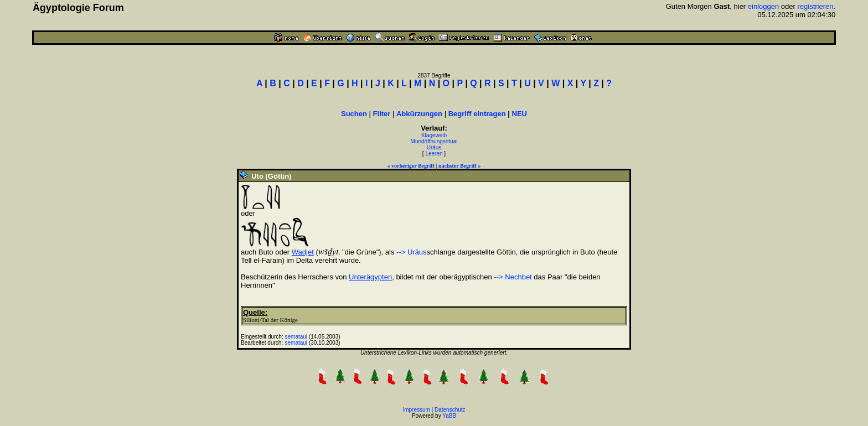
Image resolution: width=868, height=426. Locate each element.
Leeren (434, 154)
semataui (296, 337)
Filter (382, 114)
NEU (520, 114)
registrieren (815, 6)
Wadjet (303, 252)
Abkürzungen (419, 114)
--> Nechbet (513, 277)
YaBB (449, 416)
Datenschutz (450, 410)
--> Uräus (412, 252)
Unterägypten (370, 277)
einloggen (763, 6)
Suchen (354, 114)
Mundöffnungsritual (434, 141)
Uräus (434, 147)
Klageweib (434, 135)
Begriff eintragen (477, 114)
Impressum (416, 410)
